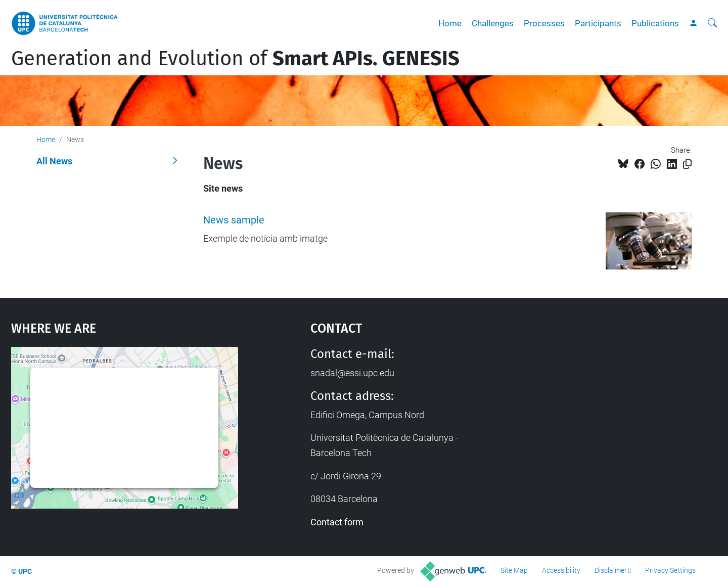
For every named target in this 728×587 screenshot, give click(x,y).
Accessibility (561, 570)
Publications (655, 23)
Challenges (493, 23)
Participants (598, 23)
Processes (544, 23)
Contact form (337, 522)
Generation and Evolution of (235, 59)
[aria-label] (712, 23)
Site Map (514, 570)
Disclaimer (611, 570)
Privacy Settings (670, 570)
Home (450, 23)
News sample (234, 220)
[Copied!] (687, 164)
